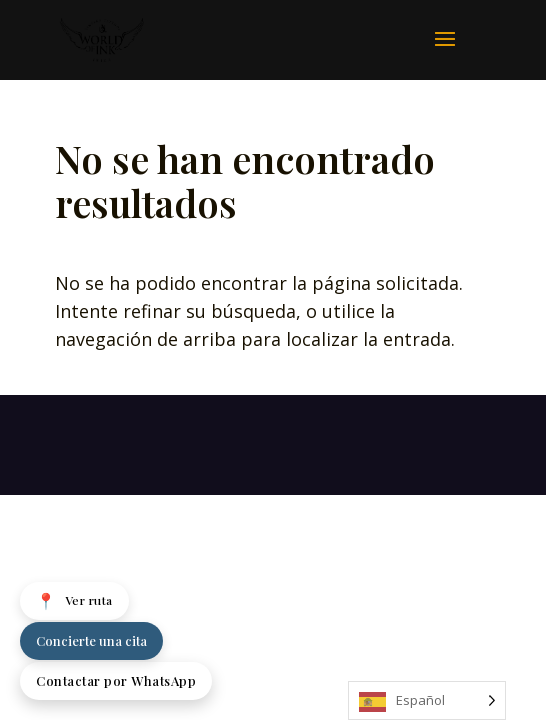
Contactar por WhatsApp (116, 680)
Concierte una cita (91, 640)
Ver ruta (74, 601)
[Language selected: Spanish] (427, 700)
